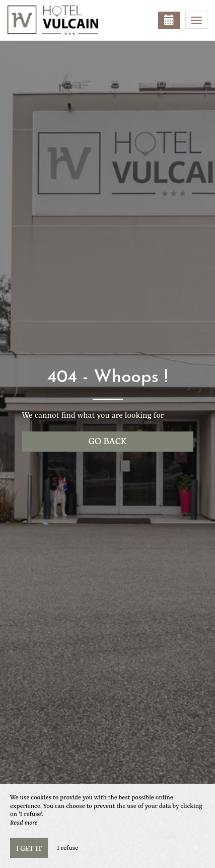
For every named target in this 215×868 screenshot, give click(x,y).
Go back (108, 440)
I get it (29, 848)
